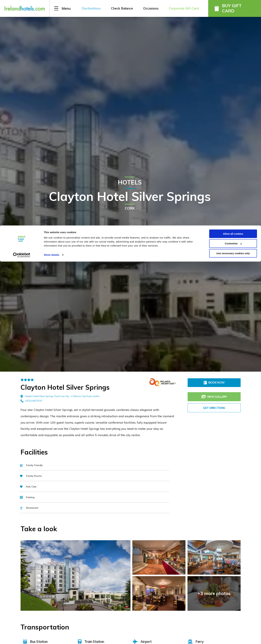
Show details (52, 29)
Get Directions (214, 404)
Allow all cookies (233, 8)
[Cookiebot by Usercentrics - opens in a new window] (22, 30)
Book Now (214, 382)
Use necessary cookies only (233, 28)
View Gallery (214, 393)
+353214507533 (31, 401)
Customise (233, 18)
